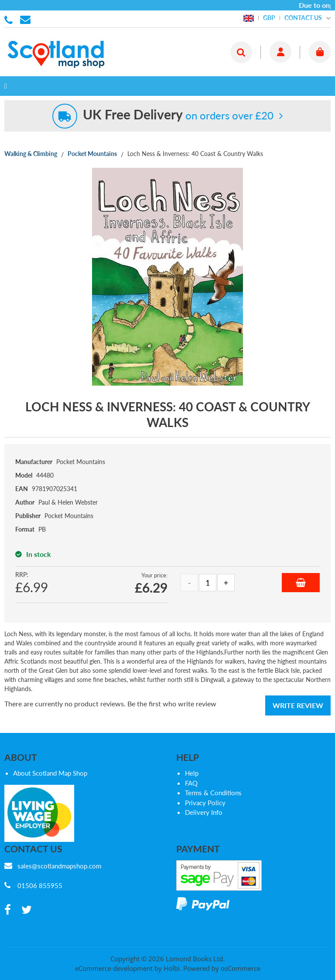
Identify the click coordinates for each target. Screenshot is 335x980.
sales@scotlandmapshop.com (59, 866)
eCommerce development (114, 968)
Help (192, 773)
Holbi (172, 968)
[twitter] (27, 910)
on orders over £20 (178, 115)
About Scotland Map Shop (50, 773)
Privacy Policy (205, 803)
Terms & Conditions (213, 793)
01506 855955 (10, 19)
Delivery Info (204, 812)
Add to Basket (301, 583)
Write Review (298, 705)
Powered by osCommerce (222, 968)
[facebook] (8, 910)
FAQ (191, 783)
